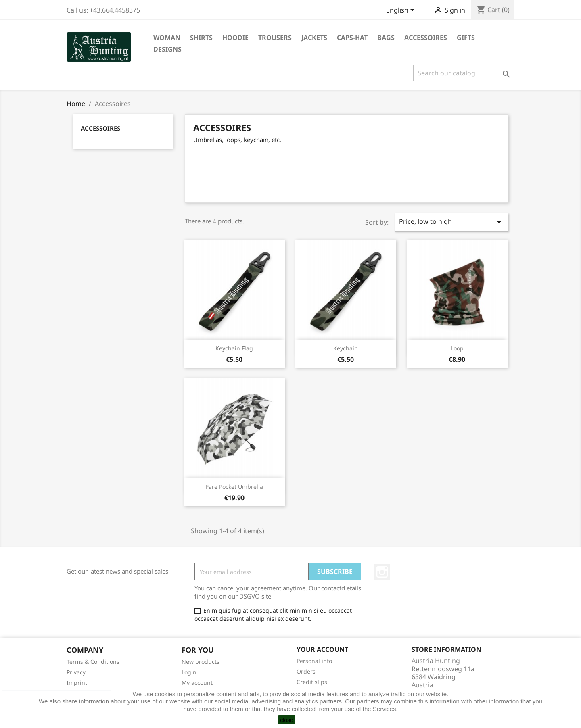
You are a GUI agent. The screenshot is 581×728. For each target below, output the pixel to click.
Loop (457, 348)
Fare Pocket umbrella (234, 487)
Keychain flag (234, 348)
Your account (322, 649)
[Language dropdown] (402, 11)
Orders (306, 671)
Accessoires (426, 38)
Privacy (76, 672)
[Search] (464, 73)
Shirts (201, 38)
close (287, 720)
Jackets (314, 38)
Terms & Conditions (93, 662)
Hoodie (235, 38)
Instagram (382, 572)
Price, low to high (451, 222)
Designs (167, 49)
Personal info (314, 661)
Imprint (77, 683)
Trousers (275, 38)
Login (189, 672)
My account (197, 683)
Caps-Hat (352, 38)
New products (201, 662)
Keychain (346, 348)
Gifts (466, 38)
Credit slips (312, 682)
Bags (386, 38)
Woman (167, 38)
